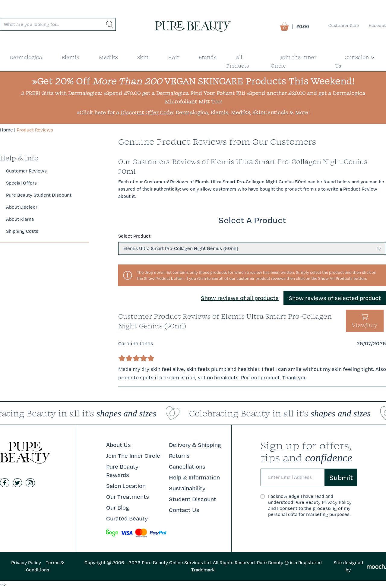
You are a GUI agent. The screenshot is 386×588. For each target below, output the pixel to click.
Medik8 (108, 57)
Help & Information (194, 477)
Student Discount (193, 499)
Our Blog (118, 507)
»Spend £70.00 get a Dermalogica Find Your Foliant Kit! (174, 93)
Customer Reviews (26, 171)
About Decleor (22, 207)
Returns (179, 456)
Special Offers (21, 183)
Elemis (70, 57)
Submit (341, 477)
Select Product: (135, 236)
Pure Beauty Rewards (122, 471)
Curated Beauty (127, 518)
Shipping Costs (22, 231)
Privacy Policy (26, 563)
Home (6, 130)
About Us (119, 445)
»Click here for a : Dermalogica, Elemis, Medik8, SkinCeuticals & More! (193, 112)
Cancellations (187, 466)
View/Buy (365, 321)
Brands (207, 57)
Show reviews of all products (240, 298)
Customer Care (344, 25)
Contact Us (184, 510)
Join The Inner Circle (133, 456)
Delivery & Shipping (195, 445)
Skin (143, 57)
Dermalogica (26, 57)
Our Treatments (128, 497)
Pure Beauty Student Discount (39, 195)
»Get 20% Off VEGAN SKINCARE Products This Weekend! (193, 81)
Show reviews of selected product (335, 298)
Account (377, 25)
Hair (174, 57)
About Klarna (20, 219)
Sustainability (187, 488)
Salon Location (126, 486)
